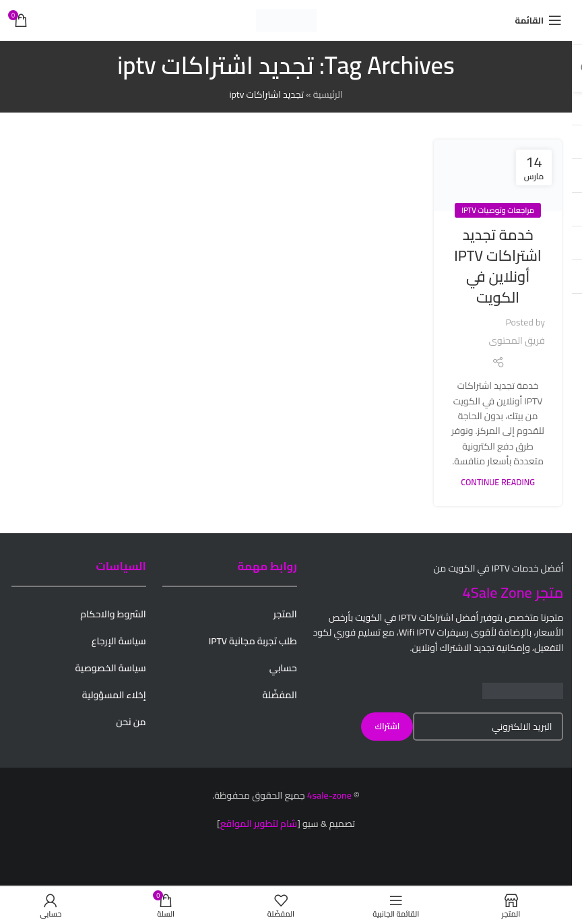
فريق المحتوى (517, 340)
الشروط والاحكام (113, 614)
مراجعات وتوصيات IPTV (498, 210)
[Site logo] (286, 20)
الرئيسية (328, 94)
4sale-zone (329, 795)
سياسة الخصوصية (110, 668)
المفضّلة (280, 695)
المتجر (285, 614)
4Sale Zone (497, 592)
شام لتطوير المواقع (259, 824)
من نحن (131, 722)
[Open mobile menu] (539, 20)
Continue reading (498, 482)
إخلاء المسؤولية (114, 695)
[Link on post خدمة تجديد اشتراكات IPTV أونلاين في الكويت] (498, 176)
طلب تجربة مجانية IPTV (253, 641)
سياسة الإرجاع (119, 641)
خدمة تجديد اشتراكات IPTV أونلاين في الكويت (498, 266)
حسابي (283, 668)
